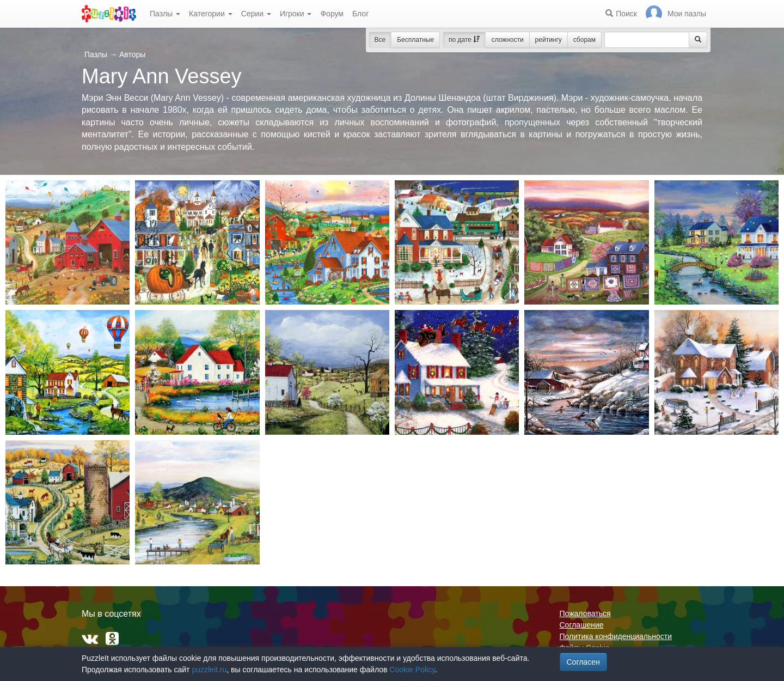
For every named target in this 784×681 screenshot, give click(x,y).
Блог (360, 14)
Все (380, 40)
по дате (464, 40)
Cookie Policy (412, 670)
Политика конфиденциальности (616, 636)
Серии (256, 14)
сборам (584, 40)
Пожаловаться (585, 613)
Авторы (132, 54)
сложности (507, 40)
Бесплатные (415, 40)
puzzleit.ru (209, 670)
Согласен (583, 662)
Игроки (296, 14)
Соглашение (582, 625)
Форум (332, 14)
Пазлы (165, 14)
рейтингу (549, 40)
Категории (211, 14)
